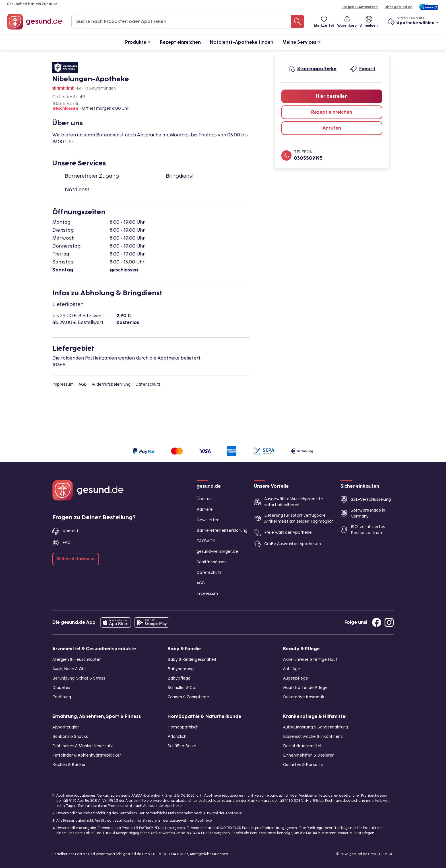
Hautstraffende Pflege (305, 688)
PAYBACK (206, 541)
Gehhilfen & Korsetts (303, 765)
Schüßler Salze (182, 746)
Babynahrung (181, 669)
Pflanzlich (177, 737)
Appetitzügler (66, 727)
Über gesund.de (398, 7)
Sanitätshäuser (211, 562)
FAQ (67, 542)
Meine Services (302, 42)
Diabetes (61, 688)
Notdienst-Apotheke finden (242, 42)
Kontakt (71, 531)
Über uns (205, 499)
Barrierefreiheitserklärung (222, 530)
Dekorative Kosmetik (304, 697)
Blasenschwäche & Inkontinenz (313, 737)
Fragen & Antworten (360, 7)
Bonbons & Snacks (70, 737)
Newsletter (208, 520)
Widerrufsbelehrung (111, 385)
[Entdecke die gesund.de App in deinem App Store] (116, 622)
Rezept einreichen (180, 42)
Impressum (63, 385)
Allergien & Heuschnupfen (77, 660)
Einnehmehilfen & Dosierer (308, 755)
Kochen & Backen (69, 765)
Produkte (138, 42)
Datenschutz (148, 385)
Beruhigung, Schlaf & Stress (79, 678)
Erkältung (62, 697)
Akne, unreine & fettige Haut (310, 660)
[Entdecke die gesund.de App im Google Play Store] (152, 622)
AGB (83, 385)
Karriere (205, 509)
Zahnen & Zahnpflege (188, 697)
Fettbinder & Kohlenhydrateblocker (87, 755)
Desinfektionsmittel (302, 746)
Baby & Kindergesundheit (192, 660)
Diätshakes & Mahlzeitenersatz (83, 746)
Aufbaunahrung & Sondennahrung (316, 727)
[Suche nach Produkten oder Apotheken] (298, 22)
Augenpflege (296, 678)
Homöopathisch (183, 727)
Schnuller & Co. (182, 688)
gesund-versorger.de (217, 552)
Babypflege (179, 678)
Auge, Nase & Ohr (69, 669)
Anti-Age (292, 669)
